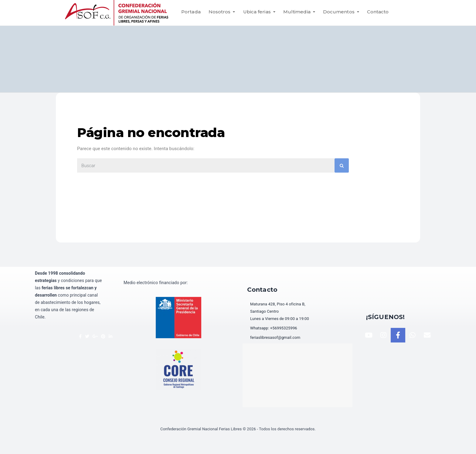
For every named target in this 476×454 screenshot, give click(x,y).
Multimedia (297, 12)
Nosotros (220, 12)
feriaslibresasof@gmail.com (275, 337)
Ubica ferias (257, 12)
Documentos (339, 12)
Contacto (378, 12)
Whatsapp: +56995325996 (274, 328)
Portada (191, 12)
